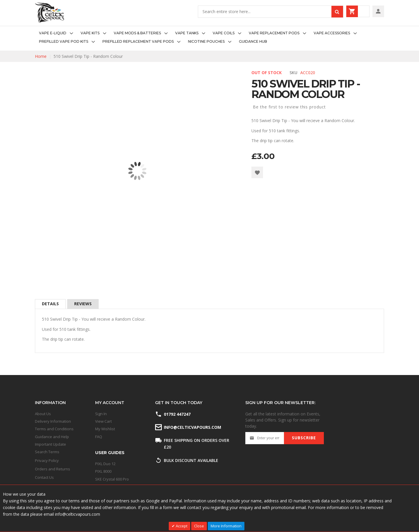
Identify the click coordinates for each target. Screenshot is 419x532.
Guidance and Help (52, 437)
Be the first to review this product (289, 107)
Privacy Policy (47, 460)
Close (199, 526)
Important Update (50, 444)
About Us (43, 414)
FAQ (99, 437)
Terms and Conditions (54, 429)
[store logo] (49, 13)
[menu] (210, 38)
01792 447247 (177, 414)
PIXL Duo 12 (105, 464)
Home (41, 56)
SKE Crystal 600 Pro (112, 479)
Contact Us (44, 477)
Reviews (83, 304)
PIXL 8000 (103, 471)
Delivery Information (53, 421)
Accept (181, 526)
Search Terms (47, 452)
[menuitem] (58, 33)
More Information (226, 526)
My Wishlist (105, 429)
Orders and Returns (53, 469)
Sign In (101, 414)
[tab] (50, 304)
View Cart (103, 421)
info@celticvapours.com (192, 427)
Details (50, 304)
